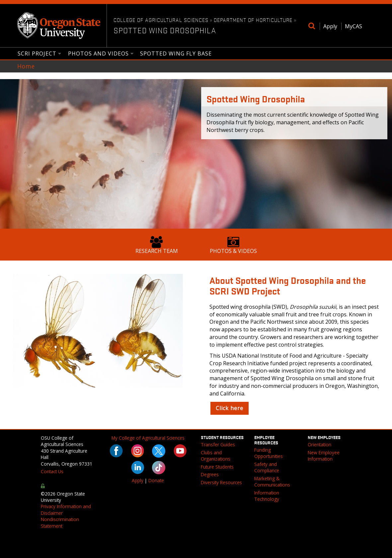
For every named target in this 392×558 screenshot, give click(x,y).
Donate (156, 480)
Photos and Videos (99, 54)
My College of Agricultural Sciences (148, 438)
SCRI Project (37, 54)
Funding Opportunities (269, 453)
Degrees (210, 474)
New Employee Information (324, 456)
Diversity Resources (221, 482)
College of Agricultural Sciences (161, 20)
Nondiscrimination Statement (60, 522)
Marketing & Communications (272, 482)
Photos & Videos (233, 245)
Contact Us (52, 471)
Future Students (217, 467)
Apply (330, 26)
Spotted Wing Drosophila (165, 30)
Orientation (319, 445)
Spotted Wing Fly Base (176, 54)
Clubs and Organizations (216, 456)
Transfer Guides (218, 445)
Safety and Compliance (267, 467)
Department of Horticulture (253, 20)
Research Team (157, 245)
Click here (230, 408)
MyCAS (353, 26)
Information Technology (267, 496)
